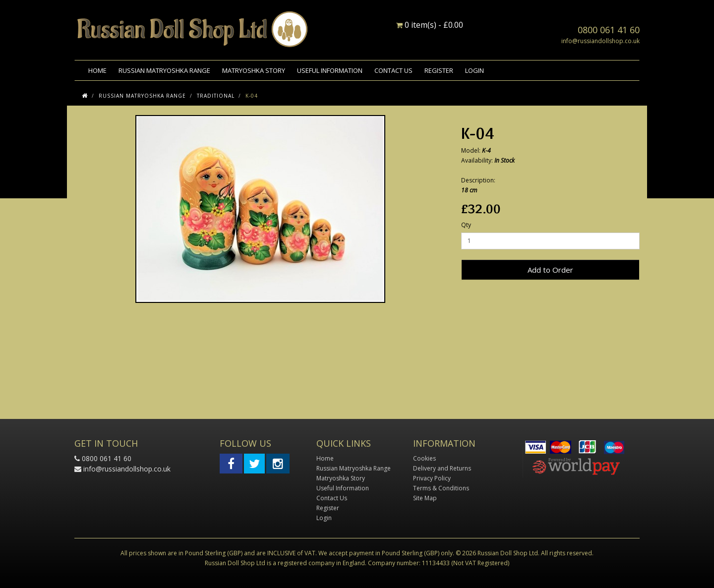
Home (97, 70)
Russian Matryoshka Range (164, 70)
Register (439, 70)
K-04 (252, 96)
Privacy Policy (432, 478)
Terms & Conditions (441, 488)
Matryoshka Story (254, 70)
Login (475, 70)
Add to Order (550, 270)
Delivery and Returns (442, 468)
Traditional (216, 96)
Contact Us (393, 70)
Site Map (425, 498)
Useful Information (330, 70)
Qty (466, 225)
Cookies (424, 458)
